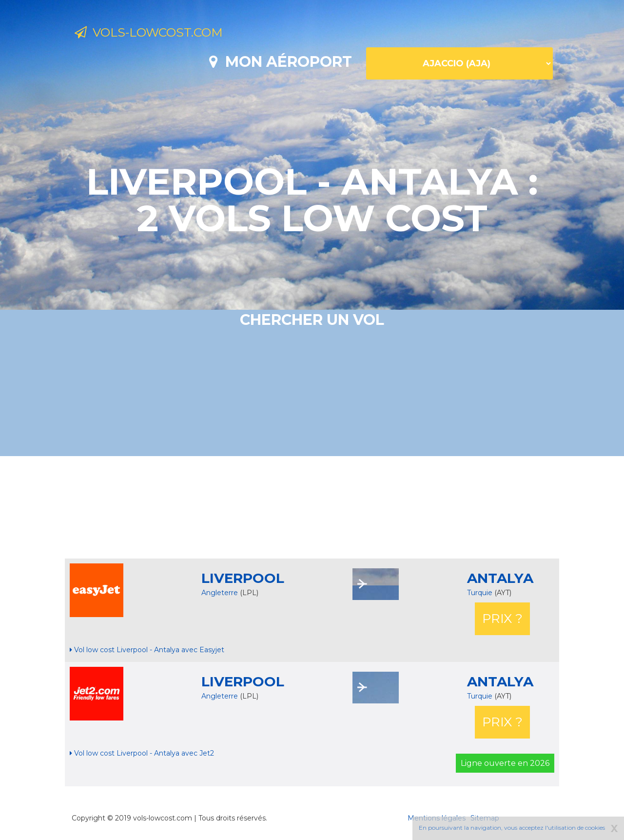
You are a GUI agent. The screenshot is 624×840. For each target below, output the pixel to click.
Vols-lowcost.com (156, 33)
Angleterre (220, 593)
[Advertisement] (312, 507)
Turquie (481, 593)
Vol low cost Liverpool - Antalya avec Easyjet (147, 650)
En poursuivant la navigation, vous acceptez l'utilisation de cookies (512, 828)
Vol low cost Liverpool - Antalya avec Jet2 (142, 753)
